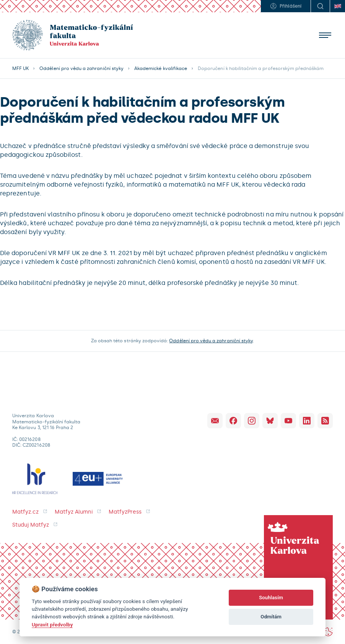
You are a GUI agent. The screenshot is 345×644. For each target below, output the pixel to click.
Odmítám (271, 617)
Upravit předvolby (52, 624)
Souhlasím (271, 598)
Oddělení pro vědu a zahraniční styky (81, 68)
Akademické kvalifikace (161, 68)
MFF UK (20, 68)
